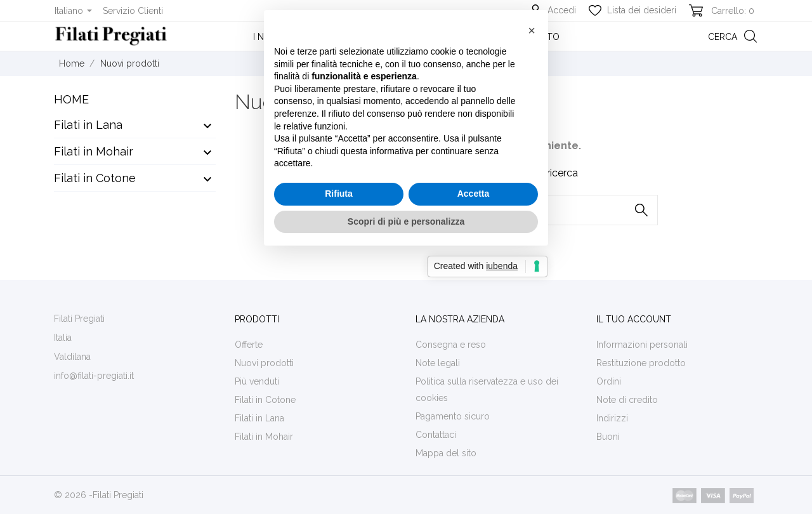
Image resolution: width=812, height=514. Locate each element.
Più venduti (257, 381)
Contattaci (436, 435)
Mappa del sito (446, 453)
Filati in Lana (88, 125)
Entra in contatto (514, 37)
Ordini (609, 381)
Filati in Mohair (94, 151)
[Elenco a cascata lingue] (73, 11)
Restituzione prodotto (641, 363)
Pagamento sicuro (453, 416)
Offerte (249, 345)
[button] (532, 159)
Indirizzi (612, 418)
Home (71, 99)
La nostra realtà (403, 37)
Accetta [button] (474, 322)
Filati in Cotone (95, 178)
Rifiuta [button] (339, 322)
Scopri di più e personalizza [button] (406, 350)
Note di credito (627, 400)
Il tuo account (634, 319)
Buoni (608, 437)
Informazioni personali (642, 345)
